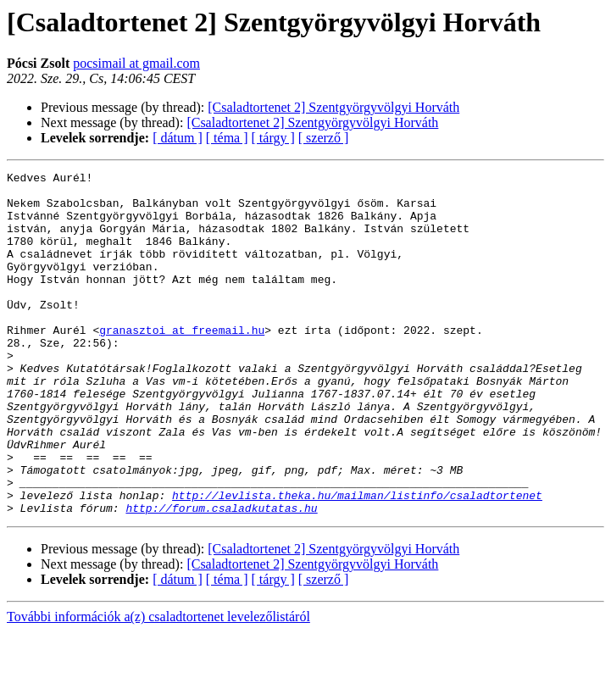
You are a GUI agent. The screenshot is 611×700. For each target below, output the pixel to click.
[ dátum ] (178, 138)
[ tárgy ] (273, 138)
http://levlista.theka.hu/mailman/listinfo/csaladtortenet (357, 561)
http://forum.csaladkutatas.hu (221, 576)
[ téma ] (227, 138)
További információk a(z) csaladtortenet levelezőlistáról (158, 685)
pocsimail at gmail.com (136, 63)
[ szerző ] (324, 138)
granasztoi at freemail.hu (182, 363)
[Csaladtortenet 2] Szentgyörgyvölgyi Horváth (333, 107)
